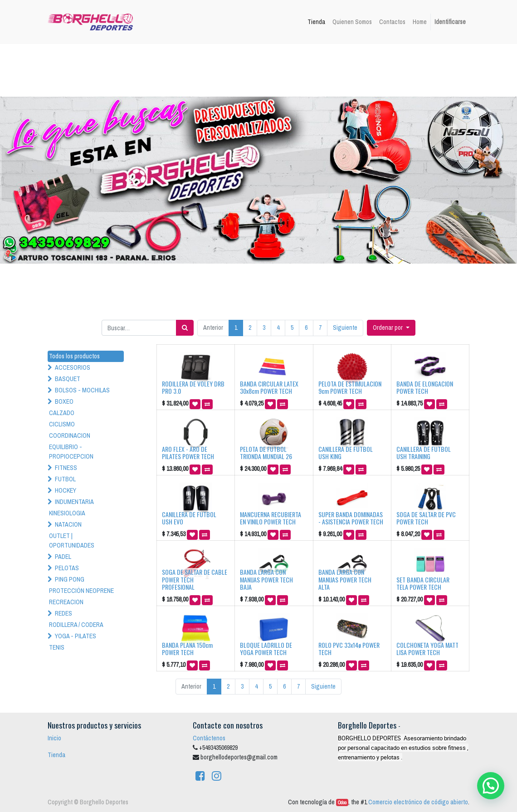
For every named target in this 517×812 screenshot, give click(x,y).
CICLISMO (62, 424)
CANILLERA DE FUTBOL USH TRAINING (424, 453)
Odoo (342, 802)
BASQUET (68, 379)
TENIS (57, 647)
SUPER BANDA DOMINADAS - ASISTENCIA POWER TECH (351, 518)
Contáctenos (209, 738)
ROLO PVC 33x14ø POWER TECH (349, 649)
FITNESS (66, 468)
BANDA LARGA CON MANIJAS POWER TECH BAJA (266, 580)
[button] (391, 328)
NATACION (68, 524)
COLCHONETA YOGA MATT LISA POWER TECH (427, 649)
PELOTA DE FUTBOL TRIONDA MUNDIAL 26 (266, 453)
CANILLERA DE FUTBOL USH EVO (189, 518)
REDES (63, 613)
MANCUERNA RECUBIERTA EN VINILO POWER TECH (271, 518)
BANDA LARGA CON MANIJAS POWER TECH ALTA (345, 580)
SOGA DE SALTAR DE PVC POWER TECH (426, 518)
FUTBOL (65, 479)
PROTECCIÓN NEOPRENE (81, 591)
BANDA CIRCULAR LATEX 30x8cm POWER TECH (269, 387)
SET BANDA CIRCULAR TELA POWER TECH (423, 583)
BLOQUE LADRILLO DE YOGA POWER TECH (266, 649)
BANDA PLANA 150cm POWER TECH (187, 649)
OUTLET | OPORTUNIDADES (72, 541)
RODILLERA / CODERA (76, 625)
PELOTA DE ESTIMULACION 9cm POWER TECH (350, 387)
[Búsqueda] (185, 328)
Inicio (54, 738)
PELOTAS (67, 568)
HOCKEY (66, 490)
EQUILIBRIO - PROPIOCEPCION (71, 452)
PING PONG (70, 579)
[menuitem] (316, 22)
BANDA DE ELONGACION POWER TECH (425, 387)
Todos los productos (74, 356)
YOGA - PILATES (76, 636)
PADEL (63, 557)
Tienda (56, 755)
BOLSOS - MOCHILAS (82, 390)
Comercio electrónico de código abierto (418, 802)
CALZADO (62, 413)
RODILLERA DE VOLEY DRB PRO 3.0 (193, 387)
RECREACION (66, 602)
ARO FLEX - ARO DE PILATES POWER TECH (188, 453)
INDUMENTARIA (74, 502)
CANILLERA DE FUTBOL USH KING (346, 453)
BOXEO (64, 401)
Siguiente (345, 328)
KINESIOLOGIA (67, 513)
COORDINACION (70, 435)
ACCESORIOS (73, 367)
